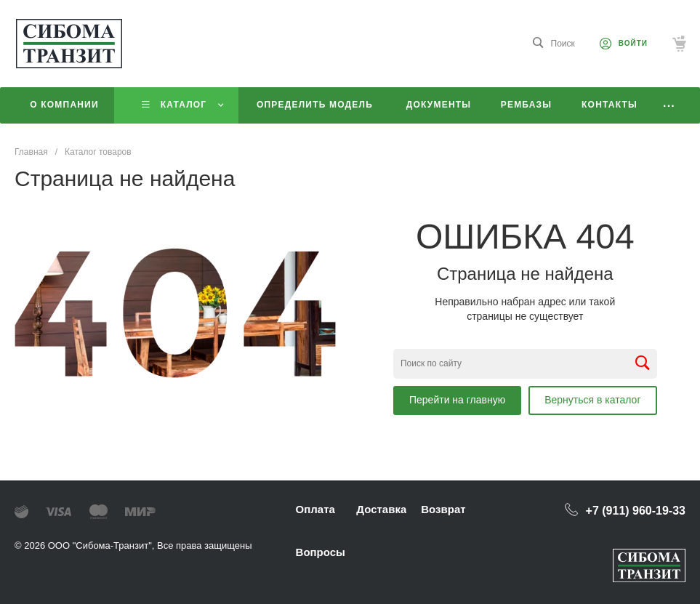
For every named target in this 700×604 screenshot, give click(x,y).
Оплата (315, 509)
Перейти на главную (457, 400)
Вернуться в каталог (592, 400)
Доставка (381, 509)
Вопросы (321, 552)
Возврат (443, 509)
